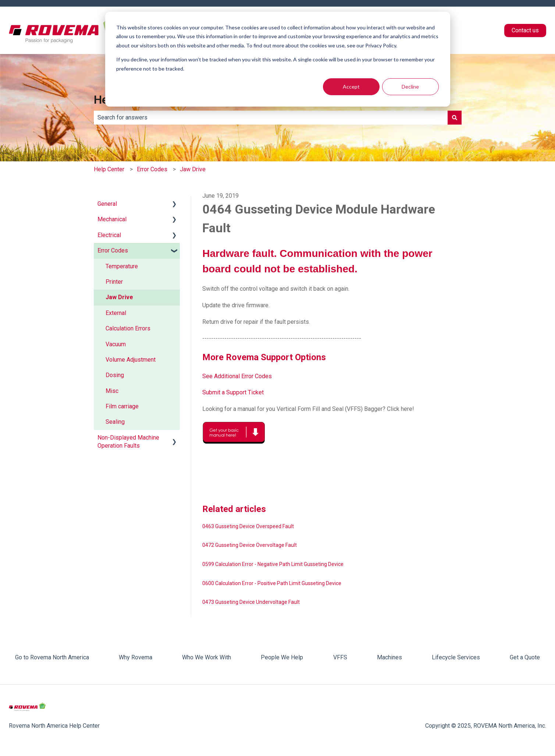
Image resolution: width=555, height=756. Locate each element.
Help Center (109, 169)
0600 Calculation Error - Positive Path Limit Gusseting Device (272, 583)
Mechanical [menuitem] (112, 219)
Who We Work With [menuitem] (207, 657)
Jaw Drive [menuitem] (119, 297)
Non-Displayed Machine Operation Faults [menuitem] (128, 442)
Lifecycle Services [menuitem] (456, 657)
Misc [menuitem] (112, 391)
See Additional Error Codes (237, 376)
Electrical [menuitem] (109, 235)
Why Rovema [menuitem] (136, 657)
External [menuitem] (116, 313)
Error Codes (152, 169)
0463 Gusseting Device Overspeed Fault (248, 526)
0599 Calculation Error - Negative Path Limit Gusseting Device (273, 564)
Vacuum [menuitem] (116, 344)
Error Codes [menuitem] (113, 250)
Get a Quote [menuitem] (525, 657)
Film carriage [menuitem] (122, 406)
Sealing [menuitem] (115, 422)
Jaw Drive (193, 169)
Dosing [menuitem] (115, 375)
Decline (410, 87)
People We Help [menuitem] (282, 657)
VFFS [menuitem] (340, 657)
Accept (351, 87)
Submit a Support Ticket (233, 392)
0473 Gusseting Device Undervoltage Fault (251, 602)
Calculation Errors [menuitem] (128, 328)
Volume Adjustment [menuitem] (131, 360)
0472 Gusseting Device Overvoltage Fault (250, 545)
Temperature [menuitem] (122, 266)
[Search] (455, 118)
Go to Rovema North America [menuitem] (52, 657)
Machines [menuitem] (389, 657)
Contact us (525, 30)
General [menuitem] (107, 204)
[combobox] (271, 118)
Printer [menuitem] (114, 282)
